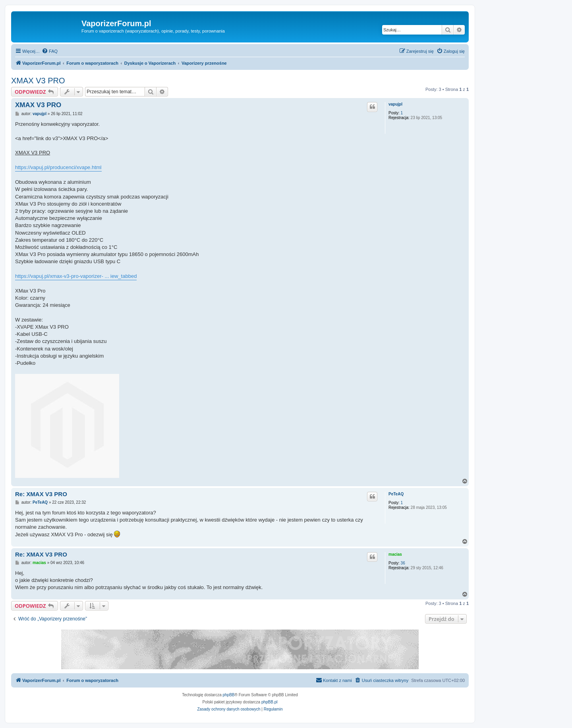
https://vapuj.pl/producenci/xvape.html (58, 167)
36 (403, 563)
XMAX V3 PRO (38, 81)
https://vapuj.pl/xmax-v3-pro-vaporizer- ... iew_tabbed (76, 276)
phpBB (229, 695)
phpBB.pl (270, 702)
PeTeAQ (396, 494)
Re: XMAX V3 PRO (41, 494)
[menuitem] (50, 51)
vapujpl (395, 104)
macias (395, 554)
